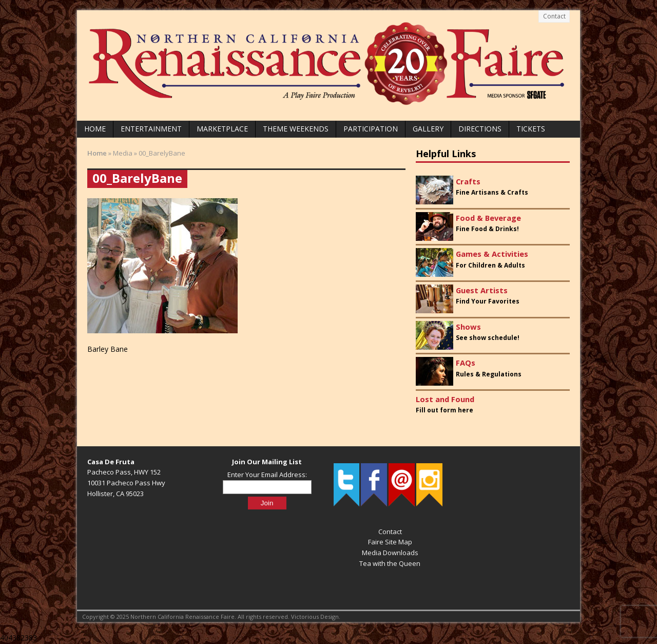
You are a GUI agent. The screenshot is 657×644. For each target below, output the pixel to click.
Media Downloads (390, 553)
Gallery (428, 129)
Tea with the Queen (390, 563)
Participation (371, 129)
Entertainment (151, 129)
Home (95, 129)
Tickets (531, 129)
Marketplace (222, 129)
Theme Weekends (296, 129)
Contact (554, 16)
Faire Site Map (390, 542)
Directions (480, 129)
